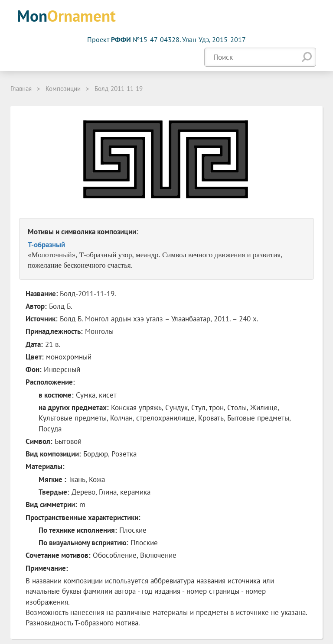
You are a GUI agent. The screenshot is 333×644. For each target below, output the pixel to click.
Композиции (63, 89)
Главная (21, 89)
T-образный (46, 245)
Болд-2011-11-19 (119, 89)
